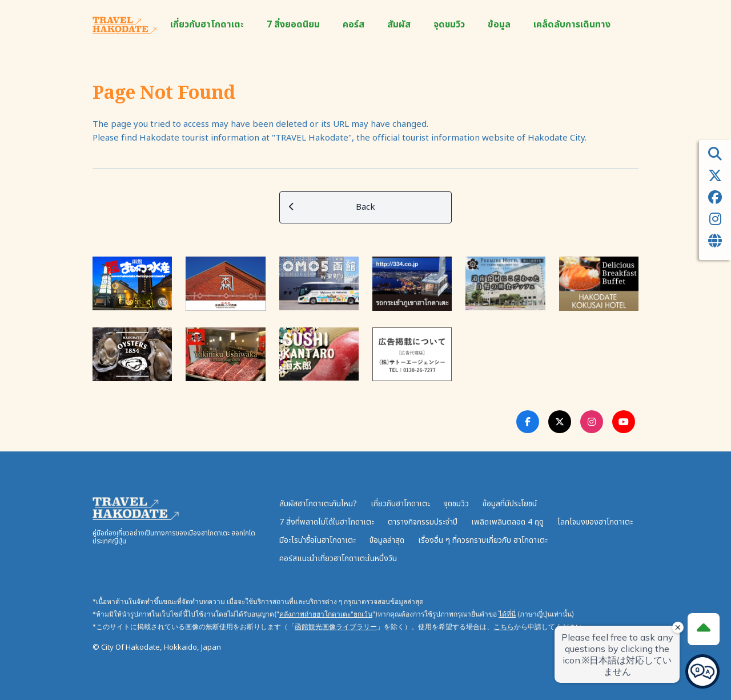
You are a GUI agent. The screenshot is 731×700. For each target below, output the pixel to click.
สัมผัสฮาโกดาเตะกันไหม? (318, 504)
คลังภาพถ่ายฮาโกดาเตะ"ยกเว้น (326, 614)
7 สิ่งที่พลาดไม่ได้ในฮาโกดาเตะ (327, 522)
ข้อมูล (499, 25)
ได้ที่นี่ (507, 614)
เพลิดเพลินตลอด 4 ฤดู (507, 522)
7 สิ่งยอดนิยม (293, 25)
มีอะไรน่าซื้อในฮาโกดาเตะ (318, 540)
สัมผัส (399, 25)
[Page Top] (704, 629)
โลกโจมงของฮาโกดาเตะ (595, 522)
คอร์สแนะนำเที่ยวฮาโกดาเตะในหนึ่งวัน (338, 559)
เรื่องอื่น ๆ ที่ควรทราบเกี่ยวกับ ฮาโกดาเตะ (483, 540)
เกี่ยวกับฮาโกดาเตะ (207, 25)
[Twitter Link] (560, 422)
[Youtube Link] (624, 422)
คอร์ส (354, 25)
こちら (504, 627)
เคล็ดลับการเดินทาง (572, 25)
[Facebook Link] (528, 422)
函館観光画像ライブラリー (336, 627)
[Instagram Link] (592, 422)
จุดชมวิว (449, 25)
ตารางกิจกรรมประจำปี (423, 522)
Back (332, 207)
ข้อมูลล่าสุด (387, 540)
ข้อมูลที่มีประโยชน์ (510, 504)
